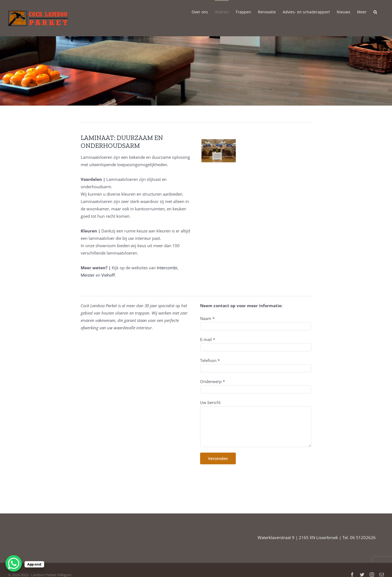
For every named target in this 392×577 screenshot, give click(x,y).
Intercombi (167, 268)
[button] (375, 11)
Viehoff (108, 275)
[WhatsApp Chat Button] (14, 563)
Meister (88, 275)
